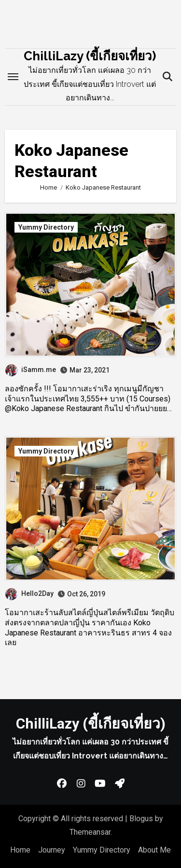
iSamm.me (31, 370)
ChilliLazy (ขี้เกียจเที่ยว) (90, 56)
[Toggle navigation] (13, 77)
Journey (52, 850)
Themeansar (90, 832)
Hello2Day (29, 593)
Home (20, 850)
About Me (154, 850)
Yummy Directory (46, 227)
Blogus (141, 819)
